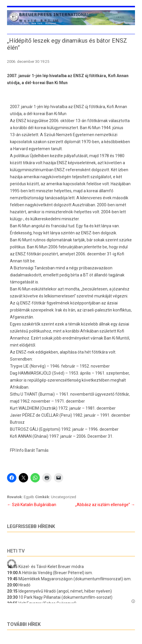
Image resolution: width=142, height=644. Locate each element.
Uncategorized (64, 497)
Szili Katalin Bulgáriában (32, 505)
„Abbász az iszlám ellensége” (105, 505)
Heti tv (16, 551)
